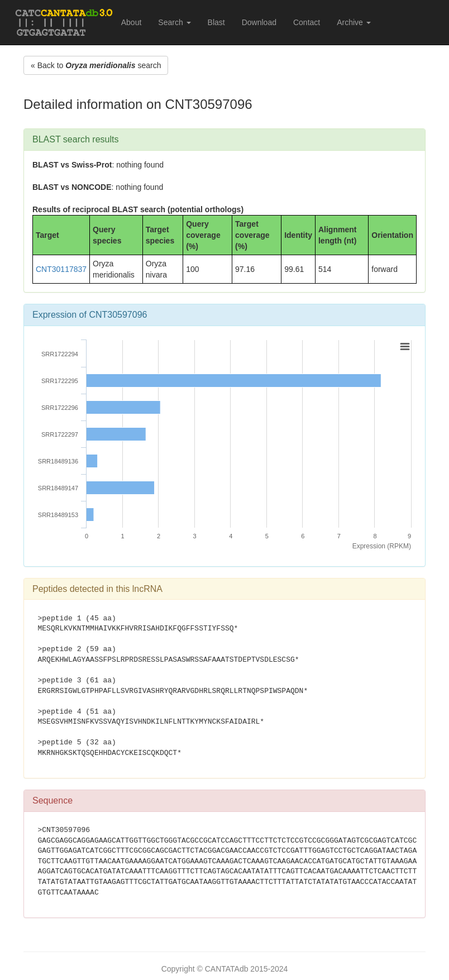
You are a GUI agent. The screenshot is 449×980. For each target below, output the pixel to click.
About (132, 22)
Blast (216, 22)
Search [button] (174, 22)
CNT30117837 (61, 269)
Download (259, 22)
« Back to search (96, 65)
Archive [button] (354, 22)
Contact (307, 22)
